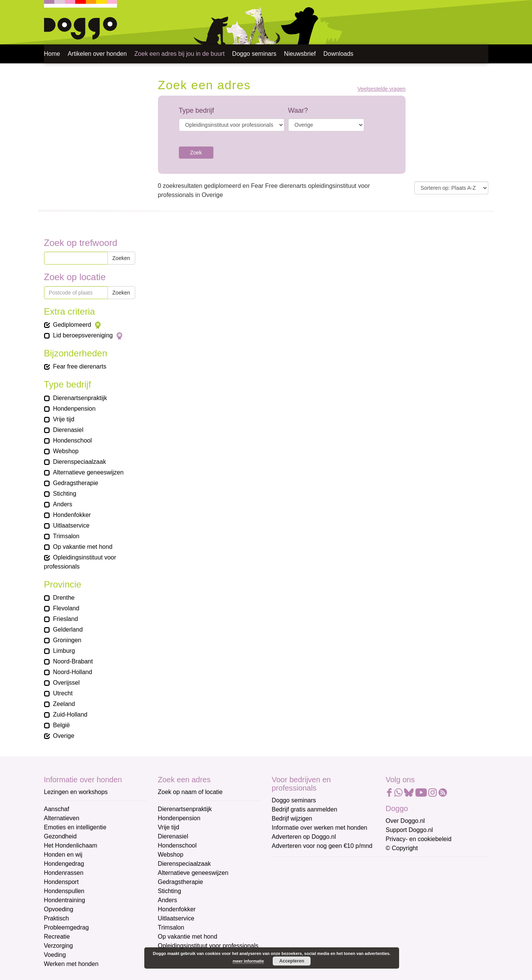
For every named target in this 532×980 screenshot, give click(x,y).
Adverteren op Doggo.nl (304, 837)
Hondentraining (65, 900)
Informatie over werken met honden (320, 828)
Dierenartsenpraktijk (185, 809)
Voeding (55, 955)
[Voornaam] (326, 903)
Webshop (171, 855)
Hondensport (62, 882)
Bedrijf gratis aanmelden (305, 809)
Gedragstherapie (181, 882)
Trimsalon (171, 927)
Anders (168, 900)
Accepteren (292, 961)
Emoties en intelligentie (75, 827)
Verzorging (59, 946)
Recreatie (57, 937)
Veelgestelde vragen (381, 89)
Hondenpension (179, 818)
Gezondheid (60, 836)
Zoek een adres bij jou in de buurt (179, 54)
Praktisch (57, 918)
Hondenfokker (177, 909)
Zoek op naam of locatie (190, 792)
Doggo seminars (254, 54)
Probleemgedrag (66, 927)
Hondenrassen (64, 873)
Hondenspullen (64, 891)
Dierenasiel (173, 836)
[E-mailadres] (326, 878)
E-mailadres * (291, 866)
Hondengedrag (64, 864)
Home (52, 54)
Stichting (170, 891)
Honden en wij (63, 855)
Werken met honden (71, 964)
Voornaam (286, 891)
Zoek (196, 153)
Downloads (338, 54)
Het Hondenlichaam (71, 845)
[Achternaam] (326, 928)
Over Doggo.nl (405, 821)
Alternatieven (62, 818)
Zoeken (121, 258)
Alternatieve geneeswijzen (193, 873)
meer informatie (249, 961)
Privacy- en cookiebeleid (419, 839)
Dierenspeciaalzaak (185, 864)
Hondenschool (177, 845)
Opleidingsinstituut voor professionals (208, 946)
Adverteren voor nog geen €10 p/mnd (322, 846)
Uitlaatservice (176, 918)
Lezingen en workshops (76, 792)
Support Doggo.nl (410, 830)
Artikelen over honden (97, 54)
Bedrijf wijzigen (292, 819)
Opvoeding (59, 909)
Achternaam (289, 916)
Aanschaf (57, 809)
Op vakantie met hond (188, 937)
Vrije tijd (169, 827)
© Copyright (402, 848)
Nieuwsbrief (300, 54)
